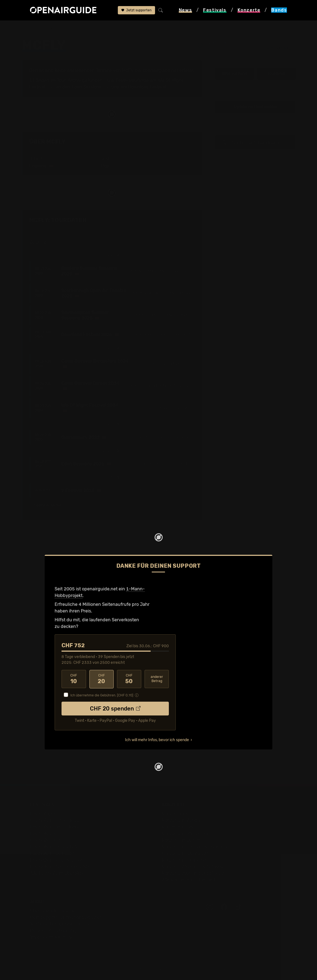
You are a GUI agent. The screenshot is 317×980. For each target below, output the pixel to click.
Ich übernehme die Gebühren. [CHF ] (102, 695)
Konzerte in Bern (179, 827)
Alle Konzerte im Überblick (189, 880)
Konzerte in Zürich (181, 820)
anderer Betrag (157, 679)
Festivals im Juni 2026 (54, 846)
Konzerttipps (175, 813)
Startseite (32, 28)
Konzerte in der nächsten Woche (195, 846)
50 (129, 679)
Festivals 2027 (45, 840)
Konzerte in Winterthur (185, 833)
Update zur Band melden (255, 107)
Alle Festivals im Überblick (57, 873)
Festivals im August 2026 (56, 860)
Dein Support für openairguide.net (66, 917)
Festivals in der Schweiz (55, 820)
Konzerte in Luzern (181, 840)
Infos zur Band (234, 74)
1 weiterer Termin (50, 505)
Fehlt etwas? (185, 221)
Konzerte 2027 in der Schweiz (193, 873)
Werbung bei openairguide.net (62, 924)
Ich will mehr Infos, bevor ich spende (157, 740)
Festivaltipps (43, 813)
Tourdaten (276, 74)
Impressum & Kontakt (52, 937)
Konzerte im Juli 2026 (185, 860)
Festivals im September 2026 (60, 866)
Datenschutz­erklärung (53, 930)
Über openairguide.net (53, 910)
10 (74, 679)
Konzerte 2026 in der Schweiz (193, 866)
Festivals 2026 (45, 833)
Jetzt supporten (136, 10)
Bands (54, 28)
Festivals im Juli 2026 (53, 853)
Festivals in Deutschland (55, 827)
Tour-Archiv (69, 80)
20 (102, 679)
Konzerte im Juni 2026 (186, 853)
